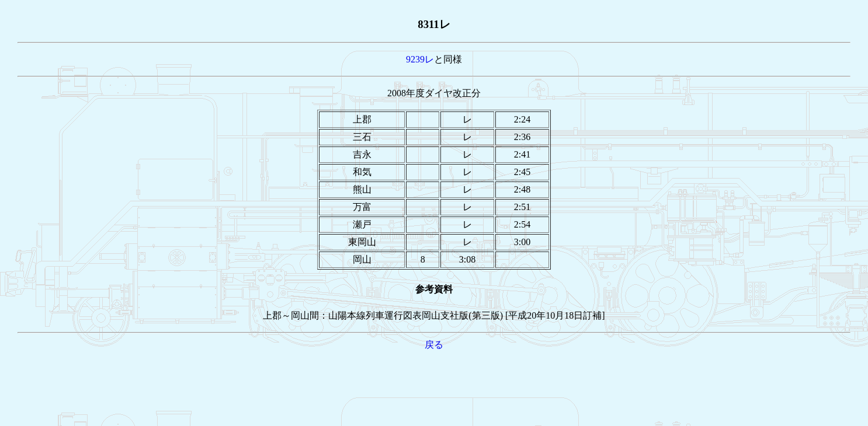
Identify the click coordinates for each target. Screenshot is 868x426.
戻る (434, 345)
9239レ (420, 59)
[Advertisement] (434, 378)
